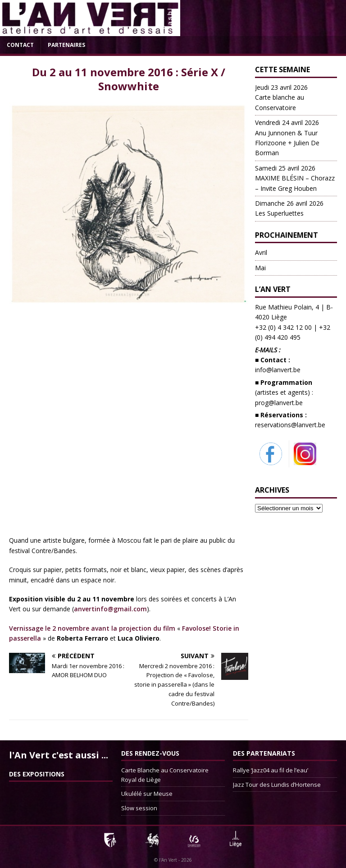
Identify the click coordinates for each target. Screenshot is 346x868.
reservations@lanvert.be (290, 425)
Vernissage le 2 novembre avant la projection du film (92, 628)
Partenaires (66, 45)
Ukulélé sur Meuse (147, 794)
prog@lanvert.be (279, 403)
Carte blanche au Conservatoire (281, 97)
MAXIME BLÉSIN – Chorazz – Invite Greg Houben (295, 178)
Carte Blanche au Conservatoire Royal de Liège (165, 775)
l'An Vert (168, 860)
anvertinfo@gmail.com (110, 609)
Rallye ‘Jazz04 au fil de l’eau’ (271, 770)
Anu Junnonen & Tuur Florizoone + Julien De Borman (287, 138)
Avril (261, 252)
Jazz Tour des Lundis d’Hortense (277, 785)
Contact (20, 45)
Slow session (139, 808)
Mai (260, 268)
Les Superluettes (289, 208)
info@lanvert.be (278, 370)
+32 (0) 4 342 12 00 (283, 327)
